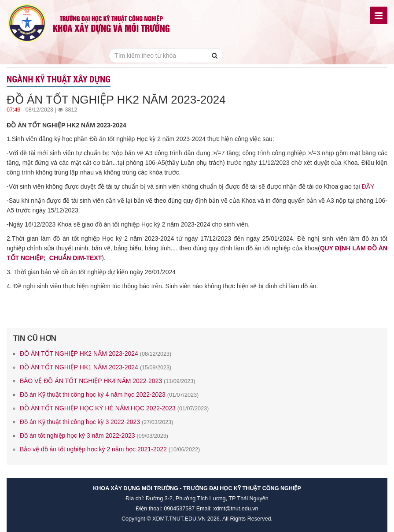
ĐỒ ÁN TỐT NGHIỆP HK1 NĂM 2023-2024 (96, 367)
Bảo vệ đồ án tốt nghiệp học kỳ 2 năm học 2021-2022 (110, 449)
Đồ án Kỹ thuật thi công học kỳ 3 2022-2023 (96, 422)
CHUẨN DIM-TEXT (75, 258)
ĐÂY (368, 186)
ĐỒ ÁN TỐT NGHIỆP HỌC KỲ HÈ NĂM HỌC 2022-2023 (114, 408)
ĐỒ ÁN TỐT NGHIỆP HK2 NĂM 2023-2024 (96, 353)
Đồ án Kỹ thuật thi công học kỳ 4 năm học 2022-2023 (109, 394)
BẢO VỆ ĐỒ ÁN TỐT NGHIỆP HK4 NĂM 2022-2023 (108, 381)
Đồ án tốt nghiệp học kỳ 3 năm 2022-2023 (94, 435)
